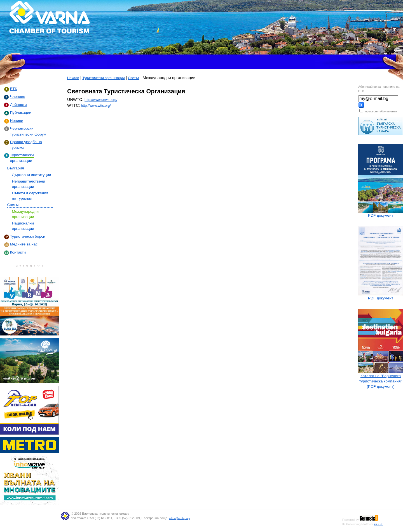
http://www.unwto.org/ (101, 100)
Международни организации (25, 214)
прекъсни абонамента (381, 111)
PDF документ (381, 215)
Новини (17, 121)
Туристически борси (28, 236)
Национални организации (23, 226)
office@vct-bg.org (180, 518)
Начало (73, 78)
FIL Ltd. (378, 524)
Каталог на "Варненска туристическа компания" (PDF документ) (380, 381)
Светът (14, 205)
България (16, 168)
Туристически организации (103, 78)
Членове (18, 97)
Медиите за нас (24, 244)
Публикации (21, 113)
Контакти (18, 252)
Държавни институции (32, 175)
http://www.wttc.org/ (96, 106)
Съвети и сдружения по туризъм (30, 196)
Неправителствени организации (29, 184)
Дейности (18, 105)
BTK (14, 89)
